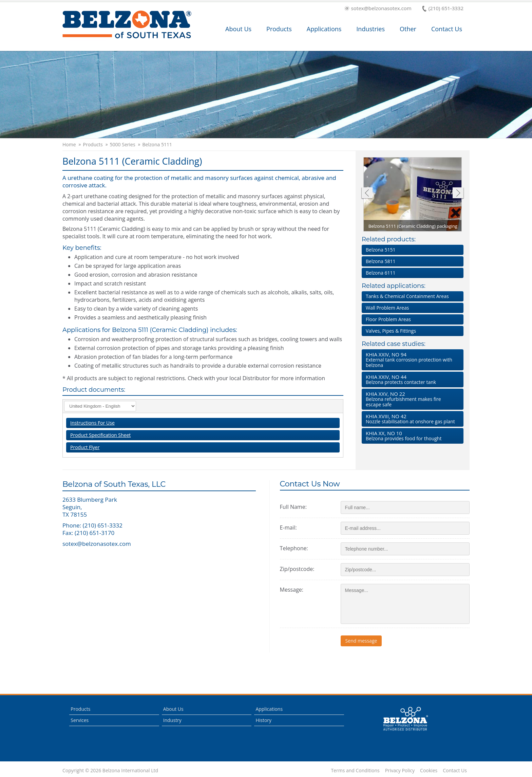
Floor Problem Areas (388, 319)
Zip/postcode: (297, 569)
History (263, 720)
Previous (367, 194)
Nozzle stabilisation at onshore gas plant (411, 419)
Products (279, 29)
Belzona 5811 (381, 261)
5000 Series (123, 145)
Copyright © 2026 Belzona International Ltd (110, 771)
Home (69, 145)
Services (80, 720)
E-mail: (288, 528)
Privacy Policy (400, 771)
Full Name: (293, 507)
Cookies (429, 771)
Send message (361, 641)
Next (458, 194)
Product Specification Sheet (100, 435)
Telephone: (294, 548)
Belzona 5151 (381, 250)
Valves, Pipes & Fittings (391, 331)
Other (408, 29)
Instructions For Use (92, 423)
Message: (292, 590)
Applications (324, 29)
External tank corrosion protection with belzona (411, 360)
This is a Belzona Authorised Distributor (405, 719)
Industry (172, 720)
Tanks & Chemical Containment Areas (407, 296)
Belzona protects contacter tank (411, 379)
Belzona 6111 (381, 273)
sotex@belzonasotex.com (378, 9)
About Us (238, 29)
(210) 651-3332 (443, 9)
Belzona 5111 (157, 145)
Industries (370, 29)
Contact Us (447, 29)
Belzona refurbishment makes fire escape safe (411, 399)
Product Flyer (85, 447)
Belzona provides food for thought (411, 436)
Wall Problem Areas (387, 308)
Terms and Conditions (355, 771)
